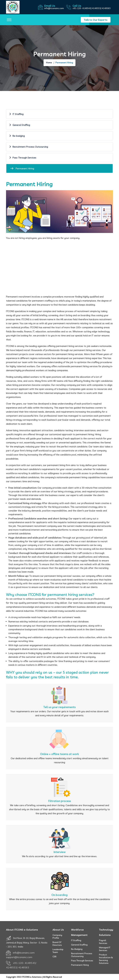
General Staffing (79, 945)
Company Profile (57, 936)
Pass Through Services (82, 961)
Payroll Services (103, 942)
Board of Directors (57, 944)
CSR (54, 957)
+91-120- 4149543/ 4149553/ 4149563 (91, 8)
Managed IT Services (105, 949)
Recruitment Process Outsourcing (82, 955)
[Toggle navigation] (9, 20)
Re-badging (77, 949)
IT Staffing (76, 940)
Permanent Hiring (80, 965)
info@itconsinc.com (54, 8)
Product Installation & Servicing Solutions (106, 959)
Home (49, 63)
